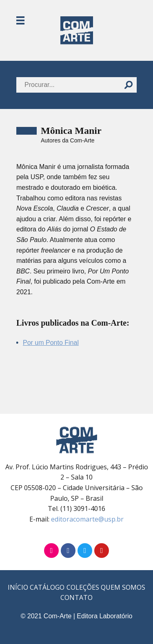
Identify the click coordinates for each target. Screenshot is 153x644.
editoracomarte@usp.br (87, 519)
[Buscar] (129, 85)
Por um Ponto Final (51, 343)
